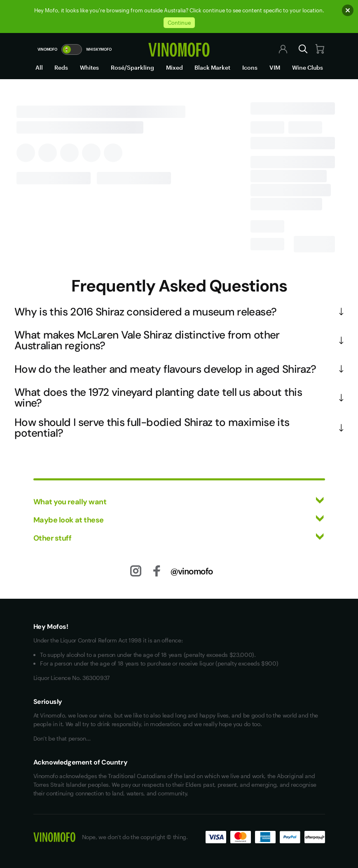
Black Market (212, 67)
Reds (61, 67)
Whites (89, 67)
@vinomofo (192, 571)
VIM (275, 67)
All (39, 67)
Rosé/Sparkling (132, 67)
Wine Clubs (308, 67)
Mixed (174, 67)
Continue (179, 23)
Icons (250, 67)
